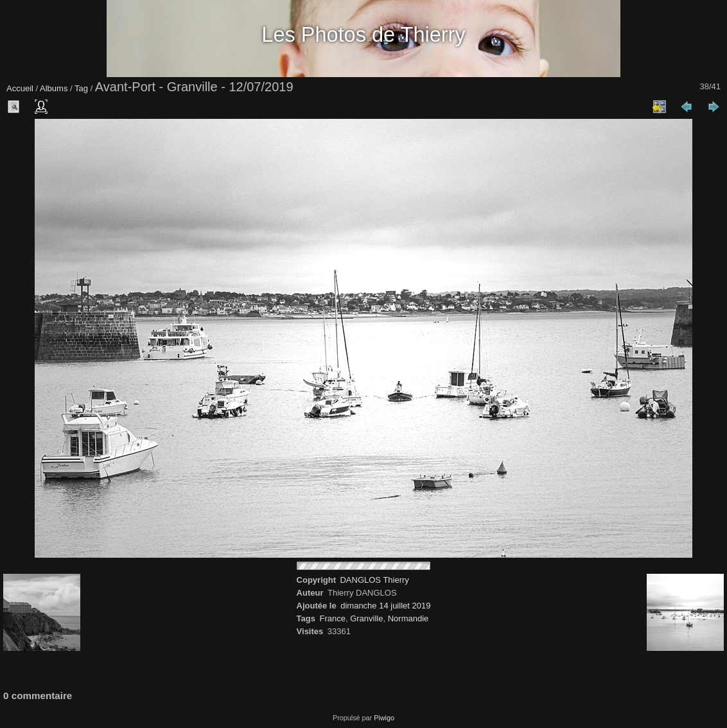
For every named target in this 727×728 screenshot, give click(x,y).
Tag (81, 88)
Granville (366, 618)
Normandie (408, 618)
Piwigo (384, 718)
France (332, 618)
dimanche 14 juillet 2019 (385, 606)
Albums (54, 88)
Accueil (20, 88)
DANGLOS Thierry (374, 580)
